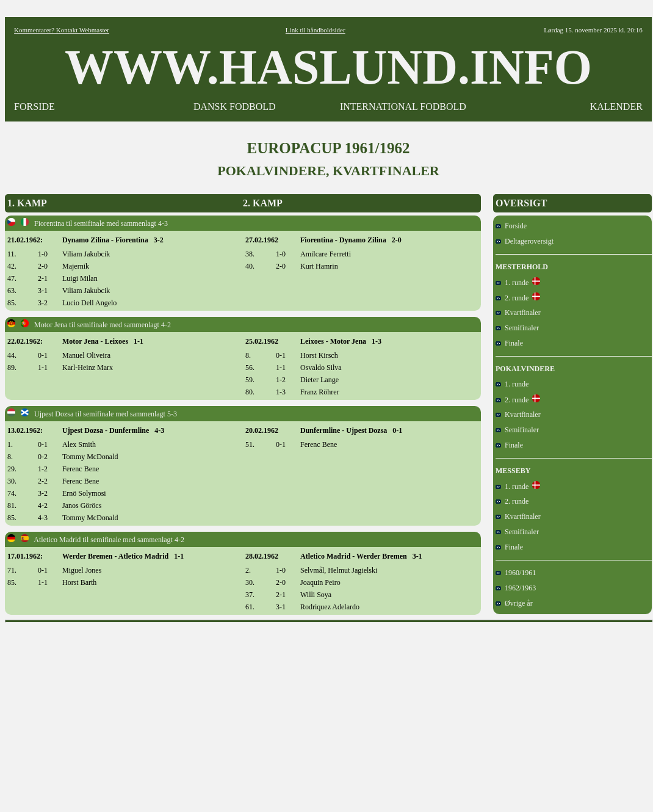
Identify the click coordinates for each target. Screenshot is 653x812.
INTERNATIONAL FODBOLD (403, 107)
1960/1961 (516, 573)
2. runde (512, 298)
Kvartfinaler (518, 313)
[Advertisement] (329, 713)
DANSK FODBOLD (235, 107)
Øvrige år (514, 603)
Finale (509, 343)
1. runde (512, 283)
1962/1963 (516, 588)
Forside (511, 226)
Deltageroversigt (525, 241)
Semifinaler (517, 328)
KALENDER (616, 107)
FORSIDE (34, 107)
